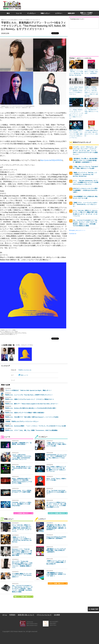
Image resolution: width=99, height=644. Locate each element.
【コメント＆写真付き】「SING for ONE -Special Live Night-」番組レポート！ (28, 390)
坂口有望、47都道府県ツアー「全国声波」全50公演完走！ (22, 444)
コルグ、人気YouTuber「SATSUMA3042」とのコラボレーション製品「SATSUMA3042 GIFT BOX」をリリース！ (22, 457)
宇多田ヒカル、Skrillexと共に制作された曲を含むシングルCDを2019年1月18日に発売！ (31, 408)
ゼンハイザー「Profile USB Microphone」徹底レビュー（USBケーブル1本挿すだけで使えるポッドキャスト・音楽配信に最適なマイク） (22, 564)
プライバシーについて (44, 615)
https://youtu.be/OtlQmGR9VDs (51, 160)
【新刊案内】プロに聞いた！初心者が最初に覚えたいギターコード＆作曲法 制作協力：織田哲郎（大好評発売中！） (56, 527)
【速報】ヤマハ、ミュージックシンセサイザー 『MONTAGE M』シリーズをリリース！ (85, 204)
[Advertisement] (74, 14)
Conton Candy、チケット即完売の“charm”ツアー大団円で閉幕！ (22, 491)
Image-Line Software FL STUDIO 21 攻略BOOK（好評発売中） (56, 538)
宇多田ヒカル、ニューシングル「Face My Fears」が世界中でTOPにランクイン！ (29, 395)
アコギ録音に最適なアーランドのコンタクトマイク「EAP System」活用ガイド (22, 575)
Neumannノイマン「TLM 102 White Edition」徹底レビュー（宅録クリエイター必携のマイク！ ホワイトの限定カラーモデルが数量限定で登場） (22, 552)
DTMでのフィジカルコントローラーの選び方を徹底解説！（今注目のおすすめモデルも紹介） (85, 190)
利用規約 (12, 615)
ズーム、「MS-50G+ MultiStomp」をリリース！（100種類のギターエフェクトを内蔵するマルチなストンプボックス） (86, 182)
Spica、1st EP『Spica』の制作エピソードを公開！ (56, 479)
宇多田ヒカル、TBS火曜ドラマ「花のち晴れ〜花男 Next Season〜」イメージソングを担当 (32, 417)
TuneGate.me (73, 234)
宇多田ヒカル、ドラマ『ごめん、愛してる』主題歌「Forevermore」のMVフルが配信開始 (31, 430)
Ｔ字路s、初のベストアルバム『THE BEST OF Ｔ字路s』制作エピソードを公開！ (56, 444)
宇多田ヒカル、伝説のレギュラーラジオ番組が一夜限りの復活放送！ (25, 413)
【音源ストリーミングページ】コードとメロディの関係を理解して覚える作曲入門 (56, 562)
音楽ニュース (24, 375)
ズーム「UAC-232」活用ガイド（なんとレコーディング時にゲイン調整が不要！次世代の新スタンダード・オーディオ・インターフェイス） (22, 528)
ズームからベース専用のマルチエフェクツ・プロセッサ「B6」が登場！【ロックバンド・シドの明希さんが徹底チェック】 (56, 505)
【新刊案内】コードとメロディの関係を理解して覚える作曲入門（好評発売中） (56, 550)
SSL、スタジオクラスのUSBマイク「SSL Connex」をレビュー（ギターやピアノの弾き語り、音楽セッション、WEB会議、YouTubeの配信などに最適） (22, 589)
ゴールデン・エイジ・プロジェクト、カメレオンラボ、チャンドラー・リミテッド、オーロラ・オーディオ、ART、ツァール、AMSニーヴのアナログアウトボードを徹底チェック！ (85, 151)
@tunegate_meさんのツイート (77, 230)
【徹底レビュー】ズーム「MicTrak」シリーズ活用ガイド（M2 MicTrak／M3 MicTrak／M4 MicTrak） (22, 540)
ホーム (5, 615)
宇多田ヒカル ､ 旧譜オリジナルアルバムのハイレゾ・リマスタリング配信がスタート (30, 399)
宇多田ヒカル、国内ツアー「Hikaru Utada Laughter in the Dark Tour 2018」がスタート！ (32, 404)
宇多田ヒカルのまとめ (25, 370)
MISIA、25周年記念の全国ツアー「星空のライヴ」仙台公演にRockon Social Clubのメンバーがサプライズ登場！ (22, 481)
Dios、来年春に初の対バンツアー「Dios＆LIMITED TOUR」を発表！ (22, 468)
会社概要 (57, 615)
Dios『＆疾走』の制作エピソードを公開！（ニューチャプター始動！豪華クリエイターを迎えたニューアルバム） (56, 469)
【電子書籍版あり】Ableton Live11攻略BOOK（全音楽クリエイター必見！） (56, 574)
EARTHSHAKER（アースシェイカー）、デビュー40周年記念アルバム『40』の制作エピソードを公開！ (56, 457)
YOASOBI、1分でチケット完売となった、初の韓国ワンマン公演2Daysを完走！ (22, 504)
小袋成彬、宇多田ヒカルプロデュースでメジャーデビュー (22, 421)
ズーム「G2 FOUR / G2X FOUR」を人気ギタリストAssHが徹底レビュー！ (56, 492)
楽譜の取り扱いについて (26, 615)
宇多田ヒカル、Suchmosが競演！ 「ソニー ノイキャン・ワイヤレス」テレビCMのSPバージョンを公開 (35, 426)
